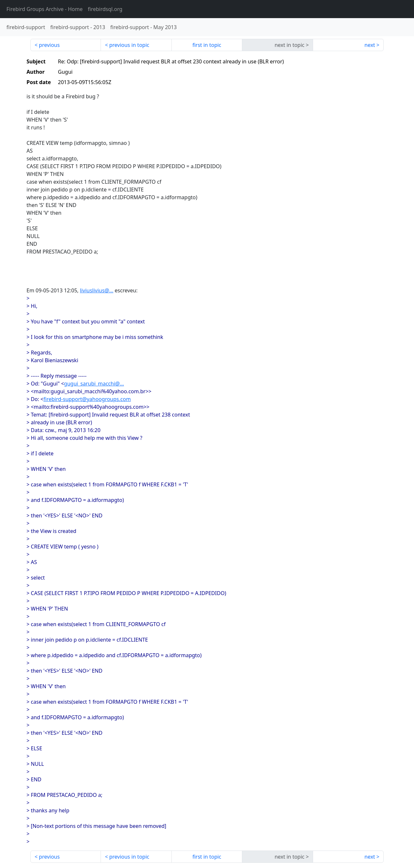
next (370, 45)
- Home (45, 9)
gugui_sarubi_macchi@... (94, 384)
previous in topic (129, 45)
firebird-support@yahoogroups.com (87, 399)
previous (49, 45)
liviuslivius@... (97, 290)
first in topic (207, 45)
